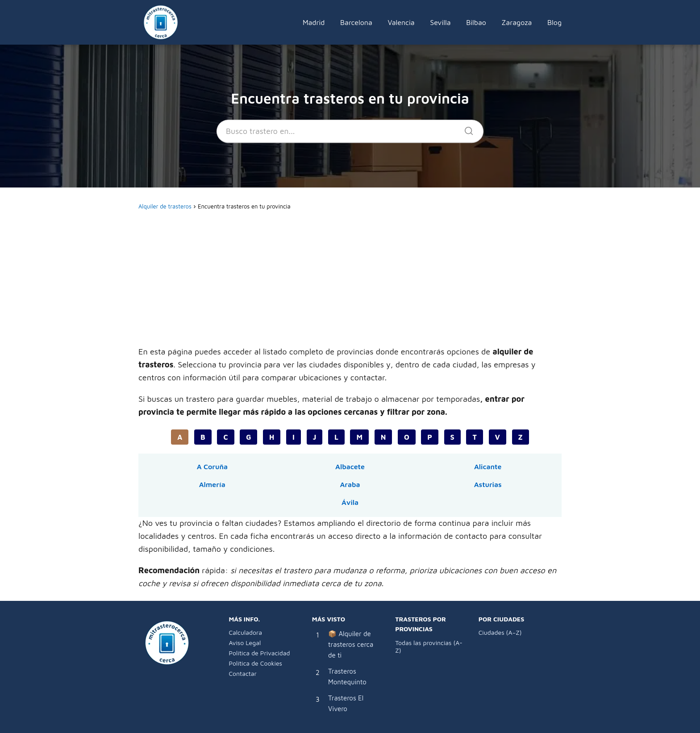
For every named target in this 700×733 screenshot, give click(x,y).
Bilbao (476, 22)
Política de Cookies (255, 663)
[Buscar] (466, 129)
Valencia (401, 22)
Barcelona (356, 22)
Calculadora (245, 632)
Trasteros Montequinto (347, 677)
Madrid (314, 22)
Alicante (488, 466)
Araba (350, 484)
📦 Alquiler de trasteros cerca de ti (351, 644)
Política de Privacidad (259, 653)
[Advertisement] (350, 279)
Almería (212, 484)
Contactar (242, 673)
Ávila (350, 502)
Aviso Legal (245, 643)
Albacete (350, 466)
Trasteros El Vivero (346, 703)
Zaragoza (517, 22)
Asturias (488, 484)
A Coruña (212, 466)
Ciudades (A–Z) (500, 632)
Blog (554, 22)
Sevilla (440, 22)
